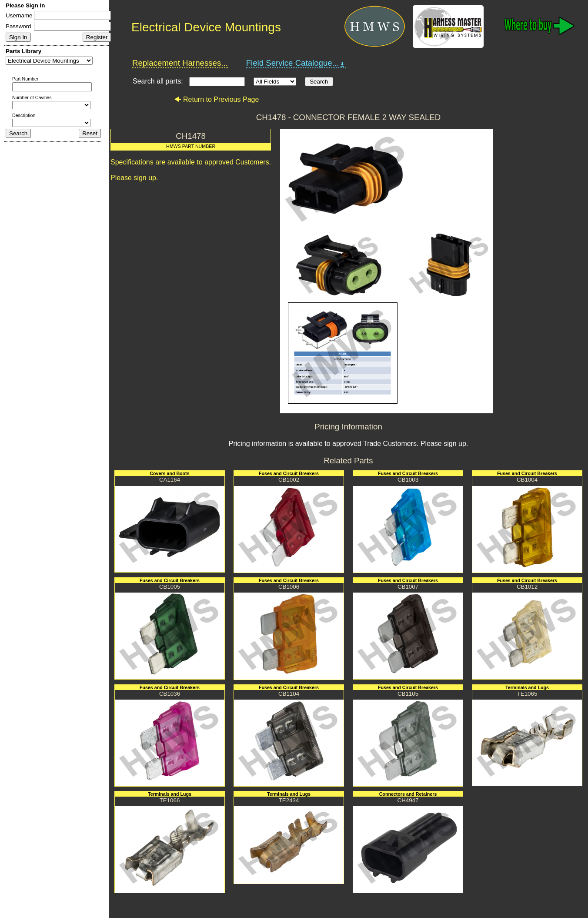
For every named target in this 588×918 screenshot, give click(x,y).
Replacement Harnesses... (180, 63)
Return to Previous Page (216, 99)
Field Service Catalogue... (296, 63)
